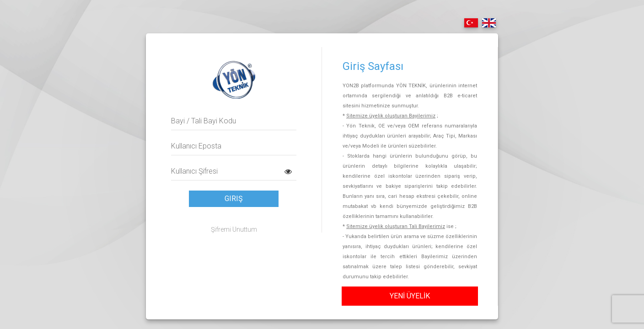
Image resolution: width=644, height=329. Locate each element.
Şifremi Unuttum (234, 229)
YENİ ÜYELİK (410, 296)
